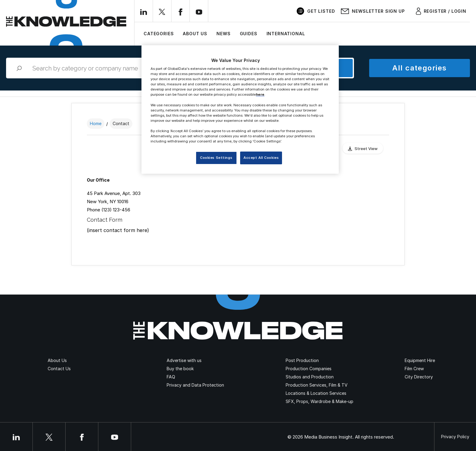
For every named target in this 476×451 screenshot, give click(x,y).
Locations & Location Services (316, 393)
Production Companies (309, 369)
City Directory (419, 377)
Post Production (302, 360)
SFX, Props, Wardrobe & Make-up (320, 401)
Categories (159, 34)
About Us (195, 34)
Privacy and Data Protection (195, 385)
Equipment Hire (420, 360)
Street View (366, 149)
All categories (419, 68)
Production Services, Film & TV (317, 385)
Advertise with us (184, 360)
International (286, 34)
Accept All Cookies (261, 158)
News (223, 34)
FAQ (171, 377)
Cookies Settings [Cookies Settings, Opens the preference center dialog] (216, 158)
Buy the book (180, 369)
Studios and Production (310, 377)
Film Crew (414, 369)
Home (96, 123)
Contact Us (59, 369)
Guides (249, 34)
